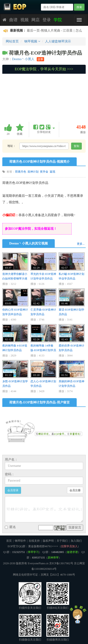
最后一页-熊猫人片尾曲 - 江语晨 (50, 31)
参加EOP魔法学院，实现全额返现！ (31, 229)
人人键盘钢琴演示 (58, 41)
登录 (47, 20)
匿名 (10, 527)
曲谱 (13, 20)
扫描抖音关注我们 (30, 596)
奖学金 (44, 172)
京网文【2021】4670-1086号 (58, 575)
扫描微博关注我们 (58, 628)
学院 (58, 20)
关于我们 (62, 541)
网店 (36, 20)
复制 (76, 146)
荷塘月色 (21, 172)
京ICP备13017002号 (61, 563)
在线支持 (34, 541)
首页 (9, 541)
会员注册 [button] (75, 490)
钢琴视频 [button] (32, 41)
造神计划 (33, 172)
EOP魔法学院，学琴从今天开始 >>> (44, 69)
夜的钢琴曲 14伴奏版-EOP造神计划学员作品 (43, 350)
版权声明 (48, 541)
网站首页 (12, 41)
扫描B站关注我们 (58, 596)
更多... (81, 244)
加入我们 (76, 541)
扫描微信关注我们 (30, 628)
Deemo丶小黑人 (23, 59)
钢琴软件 (20, 541)
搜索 (79, 7)
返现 (52, 172)
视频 (24, 20)
